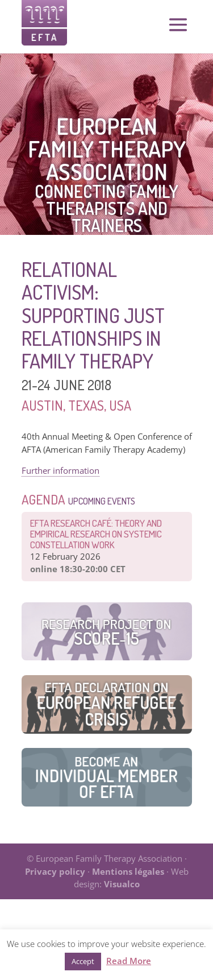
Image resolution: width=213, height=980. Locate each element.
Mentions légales (128, 871)
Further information (60, 470)
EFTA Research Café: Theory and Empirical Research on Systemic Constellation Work (96, 534)
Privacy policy (55, 871)
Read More (129, 961)
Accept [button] (83, 961)
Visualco (122, 884)
